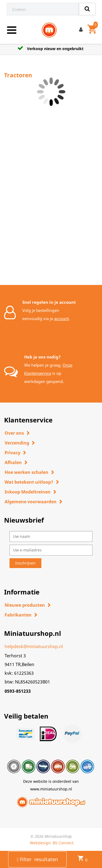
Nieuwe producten (25, 605)
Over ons (14, 433)
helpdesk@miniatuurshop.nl (34, 646)
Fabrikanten (18, 615)
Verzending (17, 443)
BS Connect (63, 843)
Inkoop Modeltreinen (28, 492)
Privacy (13, 453)
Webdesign (40, 843)
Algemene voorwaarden (31, 502)
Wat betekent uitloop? (29, 482)
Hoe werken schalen (27, 472)
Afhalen (13, 462)
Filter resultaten (37, 859)
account (61, 318)
